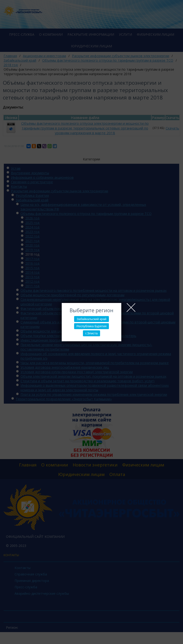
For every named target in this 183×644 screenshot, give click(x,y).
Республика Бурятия (91, 326)
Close (131, 307)
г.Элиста (91, 333)
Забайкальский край (91, 319)
